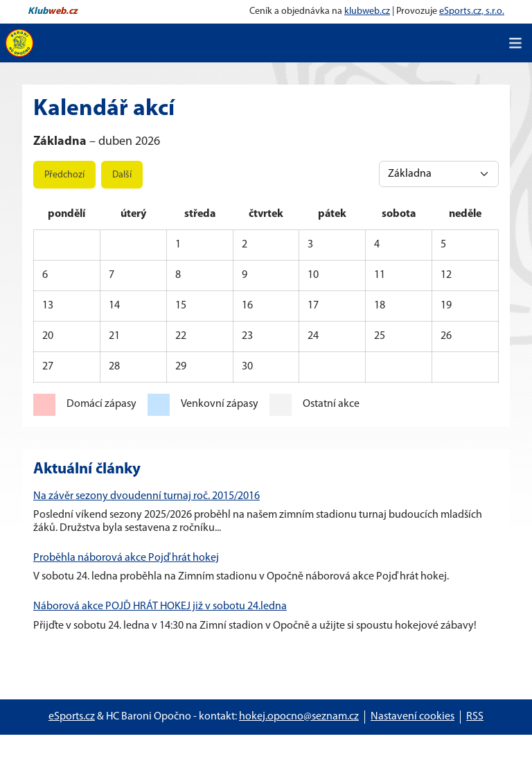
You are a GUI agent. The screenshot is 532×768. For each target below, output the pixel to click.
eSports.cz (72, 717)
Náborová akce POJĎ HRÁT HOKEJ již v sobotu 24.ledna (160, 606)
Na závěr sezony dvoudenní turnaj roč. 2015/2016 (147, 496)
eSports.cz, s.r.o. (472, 11)
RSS (475, 717)
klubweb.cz (367, 11)
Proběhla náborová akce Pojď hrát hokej (126, 558)
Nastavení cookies (413, 717)
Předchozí (64, 175)
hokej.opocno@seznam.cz (299, 717)
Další (122, 175)
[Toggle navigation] (515, 43)
